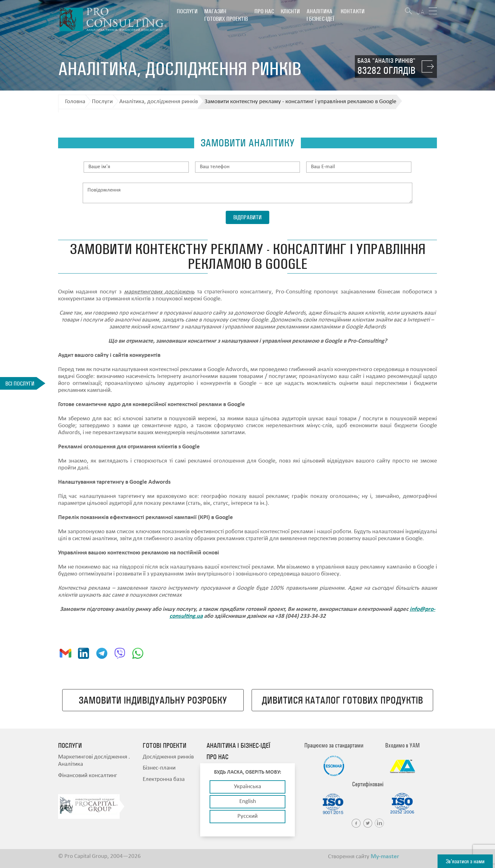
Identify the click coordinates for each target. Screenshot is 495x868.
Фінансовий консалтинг (88, 776)
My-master (385, 857)
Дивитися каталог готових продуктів (342, 700)
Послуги (187, 11)
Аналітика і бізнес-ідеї (320, 15)
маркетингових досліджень (159, 292)
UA (420, 12)
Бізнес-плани (159, 768)
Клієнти (290, 11)
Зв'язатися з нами (465, 861)
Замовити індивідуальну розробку (153, 700)
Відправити (247, 217)
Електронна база (164, 779)
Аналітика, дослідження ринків (159, 102)
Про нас (264, 11)
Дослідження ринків (168, 757)
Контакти (353, 11)
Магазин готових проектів (226, 15)
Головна (75, 102)
